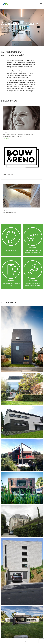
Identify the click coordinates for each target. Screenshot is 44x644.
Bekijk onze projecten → (10, 33)
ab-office (28, 641)
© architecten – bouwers (20, 641)
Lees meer (6, 139)
